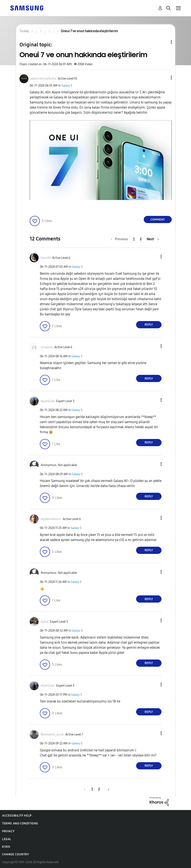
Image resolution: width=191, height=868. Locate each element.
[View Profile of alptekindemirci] (51, 519)
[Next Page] (153, 239)
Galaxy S (67, 86)
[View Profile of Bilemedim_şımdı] (52, 735)
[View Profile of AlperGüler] (48, 401)
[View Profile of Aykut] (45, 622)
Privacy (8, 831)
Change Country (15, 854)
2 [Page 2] (141, 239)
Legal (7, 839)
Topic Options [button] (164, 42)
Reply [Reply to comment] (149, 325)
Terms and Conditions (20, 823)
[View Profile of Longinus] (47, 347)
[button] (164, 78)
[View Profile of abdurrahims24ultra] (43, 79)
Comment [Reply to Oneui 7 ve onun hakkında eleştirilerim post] (158, 220)
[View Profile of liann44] (46, 258)
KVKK (6, 847)
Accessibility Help (17, 816)
